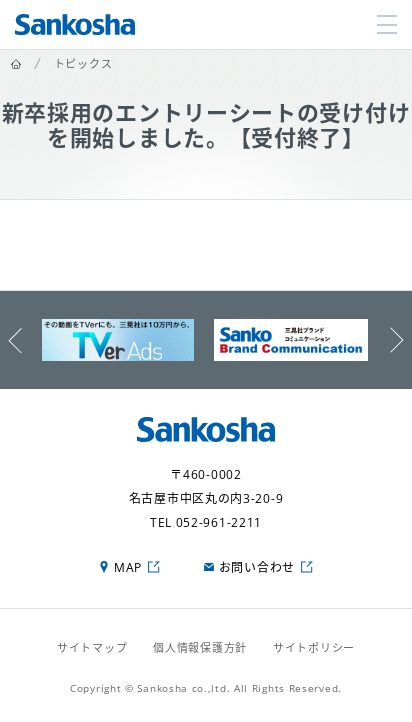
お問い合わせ (257, 567)
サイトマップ (92, 647)
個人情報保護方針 (200, 647)
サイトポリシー (314, 647)
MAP (128, 567)
